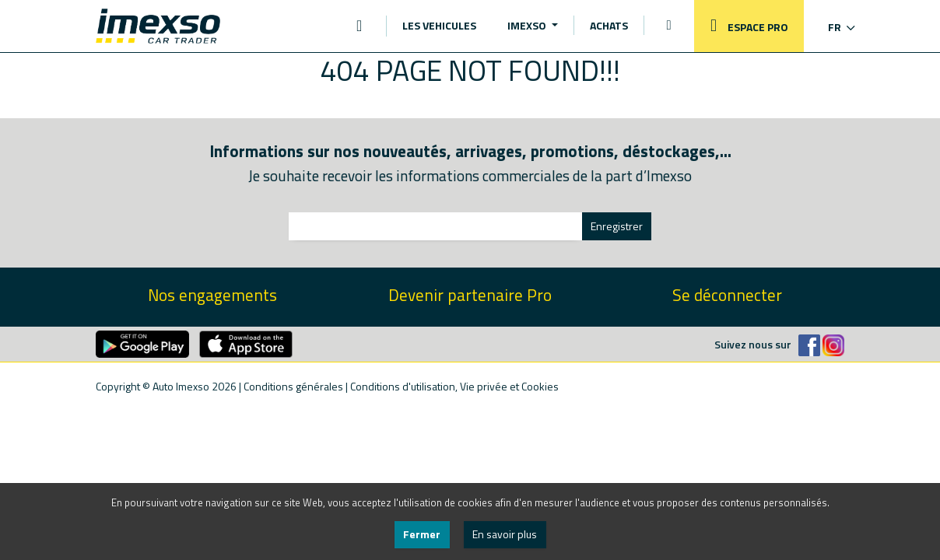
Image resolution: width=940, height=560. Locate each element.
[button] (831, 27)
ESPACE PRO (745, 26)
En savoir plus (505, 534)
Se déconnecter (727, 295)
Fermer (422, 534)
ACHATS (609, 25)
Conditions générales (293, 386)
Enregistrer (617, 226)
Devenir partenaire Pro (470, 295)
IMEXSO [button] (528, 25)
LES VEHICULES (439, 25)
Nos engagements (212, 295)
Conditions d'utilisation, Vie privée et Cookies (454, 386)
